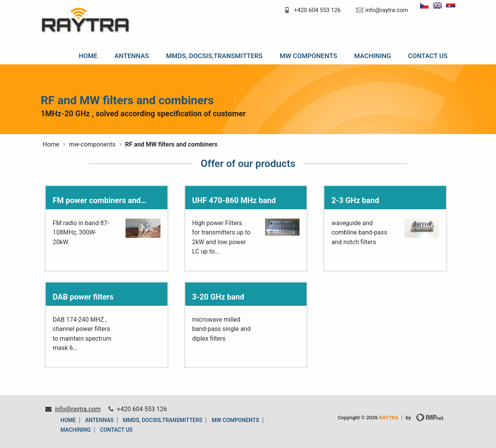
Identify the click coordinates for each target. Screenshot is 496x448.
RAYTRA (388, 418)
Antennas (132, 56)
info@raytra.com (387, 10)
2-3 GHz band (355, 200)
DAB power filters (83, 297)
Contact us (428, 56)
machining (373, 56)
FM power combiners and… (100, 200)
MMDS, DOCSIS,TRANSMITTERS (214, 56)
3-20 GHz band (218, 297)
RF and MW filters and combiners (171, 144)
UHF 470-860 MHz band (234, 200)
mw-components (92, 144)
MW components (308, 56)
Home (88, 56)
